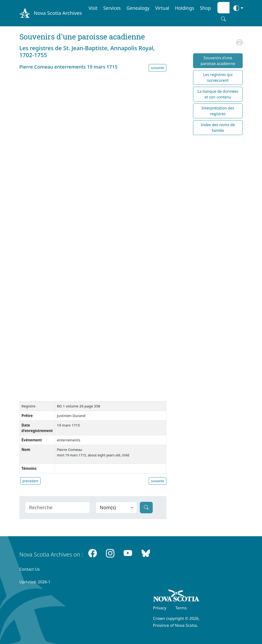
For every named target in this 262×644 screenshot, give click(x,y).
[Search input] (223, 8)
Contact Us (29, 569)
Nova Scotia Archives (58, 13)
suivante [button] (157, 68)
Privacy (160, 608)
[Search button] (223, 19)
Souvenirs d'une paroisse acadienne (218, 61)
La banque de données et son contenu (218, 94)
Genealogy (138, 8)
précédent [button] (30, 481)
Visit (93, 8)
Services (112, 8)
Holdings (184, 8)
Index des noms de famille (218, 128)
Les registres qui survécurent (218, 77)
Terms (181, 608)
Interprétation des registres (218, 111)
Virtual (162, 8)
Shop (205, 8)
